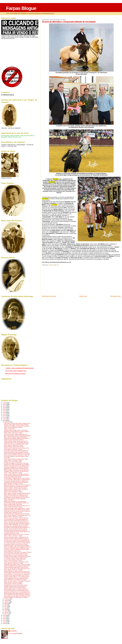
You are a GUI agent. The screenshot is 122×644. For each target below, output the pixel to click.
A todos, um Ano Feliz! (9, 429)
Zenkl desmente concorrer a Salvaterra (13, 584)
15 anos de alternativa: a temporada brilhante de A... (16, 519)
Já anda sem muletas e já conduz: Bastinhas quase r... (17, 591)
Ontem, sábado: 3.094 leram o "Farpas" (13, 449)
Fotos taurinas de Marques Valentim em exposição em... (17, 438)
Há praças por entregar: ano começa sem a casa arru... (17, 426)
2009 (5, 623)
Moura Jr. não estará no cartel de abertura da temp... (16, 522)
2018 (5, 416)
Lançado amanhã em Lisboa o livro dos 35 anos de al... (17, 571)
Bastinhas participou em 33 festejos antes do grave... (16, 486)
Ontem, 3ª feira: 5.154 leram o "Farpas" (13, 460)
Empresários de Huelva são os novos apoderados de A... (17, 592)
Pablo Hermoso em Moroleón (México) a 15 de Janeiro (17, 454)
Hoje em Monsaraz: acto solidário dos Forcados (15, 580)
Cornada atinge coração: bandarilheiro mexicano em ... (17, 503)
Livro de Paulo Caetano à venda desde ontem (15, 559)
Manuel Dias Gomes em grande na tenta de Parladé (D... (17, 511)
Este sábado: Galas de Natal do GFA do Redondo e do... (17, 528)
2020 (5, 412)
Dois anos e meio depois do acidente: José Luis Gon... (17, 576)
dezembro (7, 422)
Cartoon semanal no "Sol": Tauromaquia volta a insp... (17, 443)
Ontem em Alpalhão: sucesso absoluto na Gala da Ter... (17, 566)
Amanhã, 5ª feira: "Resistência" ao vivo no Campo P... (17, 525)
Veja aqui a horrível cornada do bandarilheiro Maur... (16, 496)
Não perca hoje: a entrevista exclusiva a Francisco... (16, 526)
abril (6, 609)
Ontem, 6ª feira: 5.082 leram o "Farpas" (13, 492)
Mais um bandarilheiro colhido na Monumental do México (17, 436)
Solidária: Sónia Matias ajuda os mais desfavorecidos (17, 466)
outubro (6, 600)
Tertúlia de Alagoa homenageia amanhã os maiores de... (17, 593)
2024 (5, 406)
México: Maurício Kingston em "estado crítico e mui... (16, 495)
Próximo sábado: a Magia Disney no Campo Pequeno (17, 478)
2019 (5, 414)
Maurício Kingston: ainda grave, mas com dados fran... (17, 470)
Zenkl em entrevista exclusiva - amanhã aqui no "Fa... (17, 537)
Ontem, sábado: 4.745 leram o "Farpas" (13, 570)
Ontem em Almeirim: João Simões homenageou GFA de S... (18, 552)
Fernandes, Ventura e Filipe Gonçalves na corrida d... (17, 539)
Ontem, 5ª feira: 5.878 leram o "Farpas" (13, 507)
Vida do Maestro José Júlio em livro (12, 551)
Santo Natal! (7, 458)
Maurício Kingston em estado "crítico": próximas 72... (16, 489)
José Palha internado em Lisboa (12, 533)
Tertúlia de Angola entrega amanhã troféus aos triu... (16, 441)
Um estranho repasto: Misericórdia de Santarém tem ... (17, 451)
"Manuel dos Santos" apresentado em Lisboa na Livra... (17, 506)
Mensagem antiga (116, 296)
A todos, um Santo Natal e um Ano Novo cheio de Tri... (17, 474)
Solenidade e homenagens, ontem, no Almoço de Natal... (17, 565)
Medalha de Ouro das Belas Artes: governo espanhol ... (17, 432)
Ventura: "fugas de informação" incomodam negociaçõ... (17, 524)
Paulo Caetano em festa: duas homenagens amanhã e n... (18, 595)
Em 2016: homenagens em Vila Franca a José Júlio (16, 463)
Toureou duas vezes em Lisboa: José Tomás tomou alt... (17, 596)
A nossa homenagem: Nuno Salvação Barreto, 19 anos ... (18, 508)
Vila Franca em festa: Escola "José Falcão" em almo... (17, 562)
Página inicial (83, 296)
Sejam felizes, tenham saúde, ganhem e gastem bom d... (17, 423)
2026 (5, 403)
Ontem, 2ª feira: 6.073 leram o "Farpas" (13, 561)
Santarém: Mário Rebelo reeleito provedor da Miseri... (17, 425)
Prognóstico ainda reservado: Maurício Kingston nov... (17, 482)
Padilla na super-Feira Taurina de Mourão (14, 440)
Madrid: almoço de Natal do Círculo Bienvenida (15, 502)
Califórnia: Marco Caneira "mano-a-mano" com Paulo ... (17, 534)
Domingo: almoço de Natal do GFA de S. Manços (16, 529)
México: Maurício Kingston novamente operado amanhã (17, 493)
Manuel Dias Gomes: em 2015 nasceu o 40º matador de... (18, 485)
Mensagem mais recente (49, 296)
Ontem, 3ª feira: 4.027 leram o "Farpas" (13, 433)
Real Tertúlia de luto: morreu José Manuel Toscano (16, 555)
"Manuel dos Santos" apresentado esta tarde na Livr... (17, 521)
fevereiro (7, 612)
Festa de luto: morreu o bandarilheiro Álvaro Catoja (16, 444)
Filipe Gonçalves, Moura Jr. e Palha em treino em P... (16, 589)
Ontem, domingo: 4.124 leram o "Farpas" (14, 484)
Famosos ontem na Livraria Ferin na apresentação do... (17, 540)
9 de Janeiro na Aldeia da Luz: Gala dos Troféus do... (16, 467)
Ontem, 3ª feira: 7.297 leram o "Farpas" (13, 536)
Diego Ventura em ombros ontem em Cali (14, 447)
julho (6, 605)
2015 (5, 420)
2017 (5, 417)
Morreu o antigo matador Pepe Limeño (13, 504)
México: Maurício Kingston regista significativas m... (16, 437)
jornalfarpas (14, 631)
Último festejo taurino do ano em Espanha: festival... (16, 452)
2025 (5, 404)
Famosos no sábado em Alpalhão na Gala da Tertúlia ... (17, 550)
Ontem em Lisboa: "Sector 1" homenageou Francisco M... (18, 581)
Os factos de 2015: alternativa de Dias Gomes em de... (17, 448)
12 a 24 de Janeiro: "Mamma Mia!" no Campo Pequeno (17, 480)
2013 (5, 617)
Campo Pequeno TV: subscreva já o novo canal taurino (17, 574)
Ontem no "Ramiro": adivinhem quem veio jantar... (16, 488)
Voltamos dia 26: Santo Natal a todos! (13, 462)
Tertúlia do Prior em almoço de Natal (13, 491)
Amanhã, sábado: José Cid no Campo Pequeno (15, 588)
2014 (5, 615)
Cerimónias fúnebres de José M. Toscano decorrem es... (17, 532)
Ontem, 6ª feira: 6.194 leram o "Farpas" (13, 582)
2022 (5, 409)
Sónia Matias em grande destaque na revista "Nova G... (17, 497)
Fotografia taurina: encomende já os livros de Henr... (16, 585)
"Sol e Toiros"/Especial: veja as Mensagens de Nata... (17, 456)
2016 (5, 419)
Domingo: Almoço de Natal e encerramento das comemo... (18, 556)
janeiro (6, 614)
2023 (5, 408)
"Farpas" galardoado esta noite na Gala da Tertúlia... (16, 578)
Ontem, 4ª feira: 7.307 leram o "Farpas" (13, 517)
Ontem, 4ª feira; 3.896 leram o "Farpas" (13, 428)
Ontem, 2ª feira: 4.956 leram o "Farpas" (13, 473)
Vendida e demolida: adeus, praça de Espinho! (15, 587)
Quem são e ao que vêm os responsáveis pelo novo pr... (17, 569)
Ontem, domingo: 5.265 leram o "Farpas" (14, 563)
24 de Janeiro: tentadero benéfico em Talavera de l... (16, 481)
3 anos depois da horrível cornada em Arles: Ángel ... (16, 459)
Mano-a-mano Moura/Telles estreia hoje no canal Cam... (17, 455)
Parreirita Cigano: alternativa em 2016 (13, 513)
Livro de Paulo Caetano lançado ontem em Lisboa (16, 554)
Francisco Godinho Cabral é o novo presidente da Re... (17, 577)
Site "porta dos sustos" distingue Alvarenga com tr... (16, 434)
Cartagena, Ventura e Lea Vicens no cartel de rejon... (16, 471)
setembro (7, 602)
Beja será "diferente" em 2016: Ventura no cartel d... (16, 597)
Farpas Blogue (21, 8)
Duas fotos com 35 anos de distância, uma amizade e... (17, 464)
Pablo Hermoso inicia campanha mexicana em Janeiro (17, 514)
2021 (5, 411)
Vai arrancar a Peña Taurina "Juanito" (13, 477)
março (6, 611)
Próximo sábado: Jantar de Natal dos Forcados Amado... (17, 573)
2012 (5, 619)
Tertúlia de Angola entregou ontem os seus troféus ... (16, 430)
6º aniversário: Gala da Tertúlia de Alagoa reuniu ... (16, 558)
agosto (6, 603)
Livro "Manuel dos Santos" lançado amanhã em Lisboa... (17, 541)
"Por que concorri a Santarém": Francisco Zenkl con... (17, 518)
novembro (7, 599)
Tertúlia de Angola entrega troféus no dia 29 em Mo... (16, 567)
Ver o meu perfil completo (15, 634)
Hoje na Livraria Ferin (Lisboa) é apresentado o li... (16, 530)
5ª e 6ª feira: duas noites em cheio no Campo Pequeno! (17, 543)
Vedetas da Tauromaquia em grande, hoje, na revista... (17, 510)
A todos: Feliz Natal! (9, 500)
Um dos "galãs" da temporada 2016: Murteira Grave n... (17, 475)
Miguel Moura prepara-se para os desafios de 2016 (16, 469)
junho (6, 606)
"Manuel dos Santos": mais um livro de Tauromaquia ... (17, 545)
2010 (5, 622)
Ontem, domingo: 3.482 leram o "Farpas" (14, 445)
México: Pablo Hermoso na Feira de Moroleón (15, 499)
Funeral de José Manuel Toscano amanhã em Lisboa (16, 548)
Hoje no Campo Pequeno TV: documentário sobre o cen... (18, 515)
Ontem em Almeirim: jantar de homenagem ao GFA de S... (18, 547)
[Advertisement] (57, 281)
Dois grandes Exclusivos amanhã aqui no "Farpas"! (16, 544)
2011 (5, 620)
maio (6, 608)
